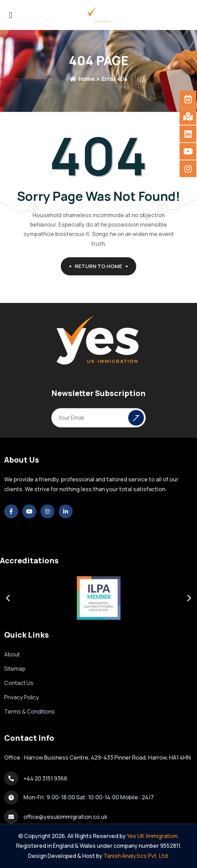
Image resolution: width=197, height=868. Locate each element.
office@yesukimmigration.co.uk (65, 817)
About (12, 654)
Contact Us (19, 683)
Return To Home (101, 266)
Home (82, 79)
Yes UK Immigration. (153, 836)
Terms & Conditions (30, 711)
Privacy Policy (21, 697)
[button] (8, 598)
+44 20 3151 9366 (45, 778)
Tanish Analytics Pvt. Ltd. (136, 856)
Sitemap (15, 669)
